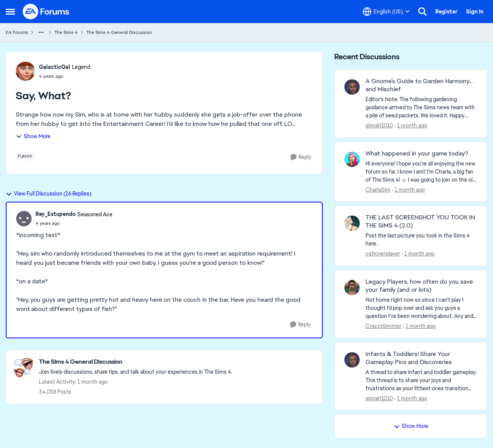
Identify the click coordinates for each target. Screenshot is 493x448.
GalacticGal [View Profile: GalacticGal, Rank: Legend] (54, 67)
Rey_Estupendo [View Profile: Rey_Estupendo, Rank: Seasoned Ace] (55, 214)
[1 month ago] (411, 126)
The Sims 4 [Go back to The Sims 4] (66, 32)
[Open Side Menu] (10, 12)
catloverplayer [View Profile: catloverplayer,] (383, 254)
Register (446, 12)
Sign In (475, 12)
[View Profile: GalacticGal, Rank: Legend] (25, 71)
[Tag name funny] (25, 156)
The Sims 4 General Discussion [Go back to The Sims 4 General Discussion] (119, 32)
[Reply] (301, 157)
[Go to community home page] (46, 12)
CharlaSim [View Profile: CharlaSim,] (378, 189)
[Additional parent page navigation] (41, 32)
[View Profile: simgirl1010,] (352, 87)
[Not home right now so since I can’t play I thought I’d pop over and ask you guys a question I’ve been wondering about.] (421, 308)
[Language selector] (386, 12)
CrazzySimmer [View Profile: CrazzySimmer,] (383, 326)
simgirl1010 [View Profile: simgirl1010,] (379, 125)
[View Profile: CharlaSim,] (352, 159)
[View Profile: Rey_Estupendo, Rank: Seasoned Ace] (24, 219)
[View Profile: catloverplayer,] (352, 223)
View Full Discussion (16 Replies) (49, 194)
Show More (33, 136)
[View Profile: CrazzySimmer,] (352, 288)
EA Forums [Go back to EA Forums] (17, 32)
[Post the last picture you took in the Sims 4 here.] (421, 240)
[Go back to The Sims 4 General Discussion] (136, 362)
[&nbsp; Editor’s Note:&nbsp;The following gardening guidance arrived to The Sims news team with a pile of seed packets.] (421, 108)
